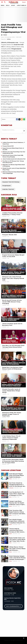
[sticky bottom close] (24, 638)
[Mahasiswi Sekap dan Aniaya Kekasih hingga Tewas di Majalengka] (13, 173)
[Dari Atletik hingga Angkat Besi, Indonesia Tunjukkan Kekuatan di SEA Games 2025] (5, 522)
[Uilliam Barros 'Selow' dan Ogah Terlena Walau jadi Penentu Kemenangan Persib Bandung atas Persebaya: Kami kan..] (5, 549)
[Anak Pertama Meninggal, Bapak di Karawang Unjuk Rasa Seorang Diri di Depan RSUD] (13, 451)
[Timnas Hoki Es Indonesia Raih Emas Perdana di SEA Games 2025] (5, 531)
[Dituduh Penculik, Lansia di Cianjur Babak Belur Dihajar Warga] (13, 169)
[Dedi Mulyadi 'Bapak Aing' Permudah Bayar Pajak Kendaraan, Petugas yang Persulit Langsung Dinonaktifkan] (5, 476)
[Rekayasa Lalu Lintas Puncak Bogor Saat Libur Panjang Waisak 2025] (13, 153)
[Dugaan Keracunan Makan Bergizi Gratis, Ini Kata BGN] (13, 149)
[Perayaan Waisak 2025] (13, 146)
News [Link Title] (3, 5)
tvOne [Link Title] (9, 39)
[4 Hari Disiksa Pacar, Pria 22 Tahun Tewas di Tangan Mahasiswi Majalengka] (13, 427)
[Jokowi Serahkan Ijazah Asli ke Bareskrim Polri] (13, 159)
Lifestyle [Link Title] (20, 5)
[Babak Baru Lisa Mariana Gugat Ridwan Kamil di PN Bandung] (13, 165)
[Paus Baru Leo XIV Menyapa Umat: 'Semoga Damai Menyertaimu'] (13, 162)
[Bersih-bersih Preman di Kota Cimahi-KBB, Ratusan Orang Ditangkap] (13, 156)
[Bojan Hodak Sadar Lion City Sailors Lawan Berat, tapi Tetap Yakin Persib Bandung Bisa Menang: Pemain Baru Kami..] (5, 540)
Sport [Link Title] (13, 5)
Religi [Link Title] (24, 5)
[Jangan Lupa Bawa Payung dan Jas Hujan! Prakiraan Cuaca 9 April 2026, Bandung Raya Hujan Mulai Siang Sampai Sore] (5, 504)
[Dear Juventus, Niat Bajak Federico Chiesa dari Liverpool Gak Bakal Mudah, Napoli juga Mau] (5, 513)
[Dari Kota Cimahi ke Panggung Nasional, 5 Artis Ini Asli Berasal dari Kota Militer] (5, 485)
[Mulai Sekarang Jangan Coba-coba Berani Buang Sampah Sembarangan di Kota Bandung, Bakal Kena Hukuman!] (5, 559)
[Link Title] (2, 2)
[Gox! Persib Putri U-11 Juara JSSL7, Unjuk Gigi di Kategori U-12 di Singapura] (5, 495)
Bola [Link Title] (8, 5)
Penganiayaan (16, 49)
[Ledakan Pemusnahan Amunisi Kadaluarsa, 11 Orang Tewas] (13, 143)
